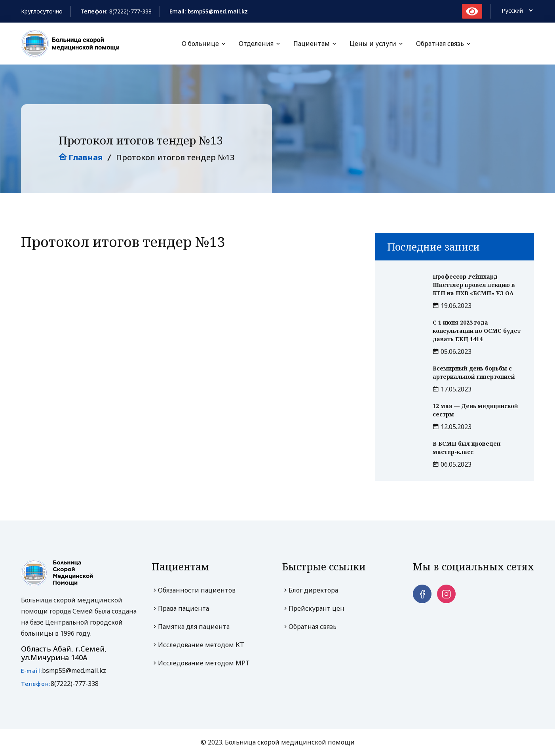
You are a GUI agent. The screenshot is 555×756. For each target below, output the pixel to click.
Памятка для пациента (191, 627)
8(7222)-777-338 (130, 11)
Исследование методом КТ (198, 645)
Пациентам (312, 44)
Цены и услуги (373, 44)
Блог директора (310, 591)
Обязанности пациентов (194, 591)
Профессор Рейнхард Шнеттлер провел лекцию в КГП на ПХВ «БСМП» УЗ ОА (474, 285)
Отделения (256, 44)
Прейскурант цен (313, 609)
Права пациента (180, 609)
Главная (81, 158)
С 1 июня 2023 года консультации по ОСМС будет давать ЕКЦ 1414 (477, 331)
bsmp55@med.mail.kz (74, 671)
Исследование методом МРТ (201, 663)
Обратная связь (440, 44)
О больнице (200, 44)
